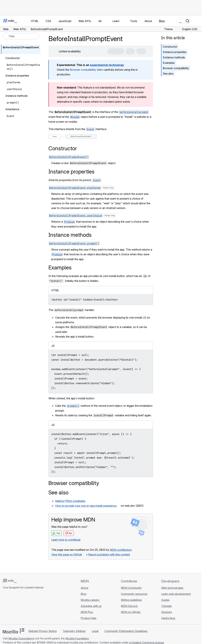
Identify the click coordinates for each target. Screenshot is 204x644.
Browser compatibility (176, 68)
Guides (165, 600)
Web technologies (172, 588)
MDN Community (131, 588)
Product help (89, 618)
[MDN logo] (10, 581)
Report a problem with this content (109, 554)
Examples (169, 63)
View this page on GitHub (67, 554)
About (84, 588)
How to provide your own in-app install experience (86, 506)
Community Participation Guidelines (126, 631)
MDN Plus (87, 612)
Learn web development (176, 594)
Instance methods (174, 57)
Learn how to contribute (66, 540)
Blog (162, 21)
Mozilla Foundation (77, 638)
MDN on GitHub (131, 612)
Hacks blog (168, 618)
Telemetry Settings (74, 631)
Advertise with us (91, 606)
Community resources (134, 594)
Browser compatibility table (86, 70)
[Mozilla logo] (13, 631)
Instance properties (175, 52)
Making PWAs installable (70, 501)
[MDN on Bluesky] (11, 607)
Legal (95, 631)
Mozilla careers (90, 600)
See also (168, 74)
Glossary (167, 612)
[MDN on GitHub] (5, 607)
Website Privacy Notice (42, 631)
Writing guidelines (131, 600)
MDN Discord (129, 606)
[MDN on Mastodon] (23, 607)
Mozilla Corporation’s (21, 638)
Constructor (170, 47)
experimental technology (107, 65)
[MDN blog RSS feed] (29, 607)
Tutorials (167, 606)
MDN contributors (121, 550)
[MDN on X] (17, 607)
